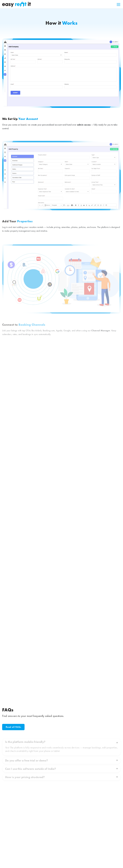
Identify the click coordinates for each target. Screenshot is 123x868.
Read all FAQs (13, 727)
